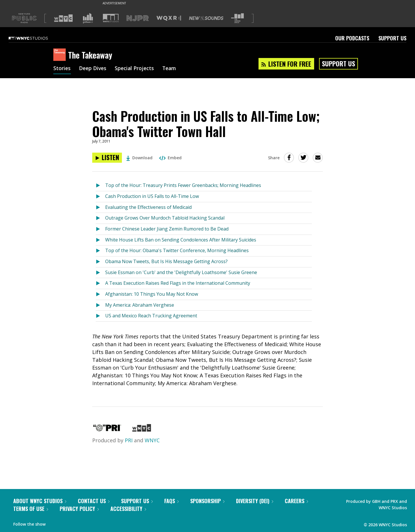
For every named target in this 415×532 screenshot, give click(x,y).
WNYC (152, 440)
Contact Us (94, 501)
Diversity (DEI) (255, 501)
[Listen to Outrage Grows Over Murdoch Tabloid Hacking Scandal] (100, 218)
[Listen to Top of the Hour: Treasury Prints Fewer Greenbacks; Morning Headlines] (100, 186)
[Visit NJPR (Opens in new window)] (138, 18)
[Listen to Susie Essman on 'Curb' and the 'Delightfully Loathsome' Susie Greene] (100, 273)
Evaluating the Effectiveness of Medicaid (148, 207)
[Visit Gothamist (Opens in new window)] (88, 18)
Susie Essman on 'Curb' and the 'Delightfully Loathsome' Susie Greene (181, 272)
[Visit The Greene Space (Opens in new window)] (237, 18)
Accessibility (128, 509)
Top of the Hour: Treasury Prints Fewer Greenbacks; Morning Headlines (183, 185)
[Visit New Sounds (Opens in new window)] (206, 18)
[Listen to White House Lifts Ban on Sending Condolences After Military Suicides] (100, 240)
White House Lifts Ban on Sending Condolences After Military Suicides (181, 240)
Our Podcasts (352, 38)
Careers (296, 501)
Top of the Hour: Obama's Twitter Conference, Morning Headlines (177, 250)
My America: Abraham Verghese (140, 305)
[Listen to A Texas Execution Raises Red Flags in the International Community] (100, 283)
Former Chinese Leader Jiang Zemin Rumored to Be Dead (167, 229)
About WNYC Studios (40, 501)
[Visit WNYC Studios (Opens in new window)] (111, 18)
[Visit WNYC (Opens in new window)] (63, 18)
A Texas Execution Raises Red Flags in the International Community (178, 283)
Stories (62, 69)
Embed (170, 158)
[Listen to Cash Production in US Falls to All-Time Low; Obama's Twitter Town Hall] (107, 158)
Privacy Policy (79, 509)
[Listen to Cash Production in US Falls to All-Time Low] (100, 197)
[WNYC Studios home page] (35, 38)
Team (172, 69)
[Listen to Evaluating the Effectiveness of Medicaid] (100, 208)
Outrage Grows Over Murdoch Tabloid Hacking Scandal (165, 218)
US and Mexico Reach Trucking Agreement (151, 316)
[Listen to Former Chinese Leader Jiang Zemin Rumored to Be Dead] (100, 229)
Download (139, 158)
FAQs (171, 501)
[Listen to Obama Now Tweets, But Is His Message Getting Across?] (100, 262)
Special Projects (136, 69)
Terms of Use (31, 509)
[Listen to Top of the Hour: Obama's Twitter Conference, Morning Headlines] (100, 251)
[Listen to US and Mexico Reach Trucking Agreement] (100, 316)
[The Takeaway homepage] (61, 55)
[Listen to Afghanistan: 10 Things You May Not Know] (100, 294)
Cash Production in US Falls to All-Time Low (152, 196)
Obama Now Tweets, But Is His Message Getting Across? (166, 261)
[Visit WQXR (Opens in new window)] (169, 18)
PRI (129, 440)
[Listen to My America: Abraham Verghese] (100, 305)
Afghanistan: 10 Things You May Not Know (152, 294)
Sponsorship (207, 501)
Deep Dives (94, 69)
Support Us (392, 38)
